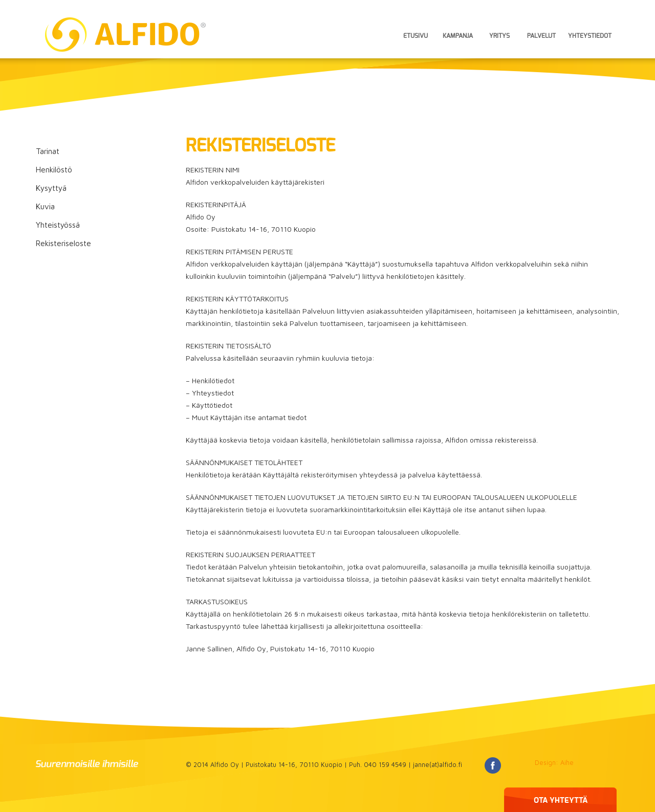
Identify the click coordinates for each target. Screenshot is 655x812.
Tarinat (48, 151)
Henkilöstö (54, 169)
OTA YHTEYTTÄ (561, 800)
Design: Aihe (554, 763)
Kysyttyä (51, 188)
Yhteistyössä (58, 225)
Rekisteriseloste (63, 243)
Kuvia (45, 206)
